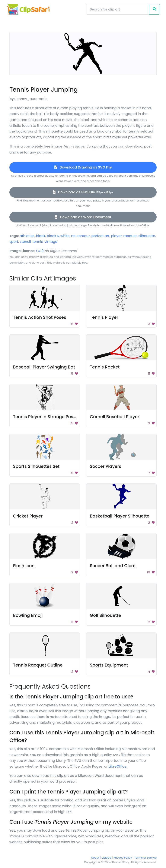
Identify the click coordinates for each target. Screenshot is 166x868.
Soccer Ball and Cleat (113, 566)
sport (14, 242)
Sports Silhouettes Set (36, 466)
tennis (38, 242)
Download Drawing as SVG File (83, 167)
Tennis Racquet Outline (38, 665)
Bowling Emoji (28, 615)
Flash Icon (24, 566)
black (41, 236)
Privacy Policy (123, 858)
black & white (58, 236)
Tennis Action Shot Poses (40, 317)
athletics (27, 236)
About (95, 858)
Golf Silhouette (105, 615)
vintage (51, 242)
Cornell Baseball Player (114, 417)
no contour (81, 236)
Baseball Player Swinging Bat (44, 367)
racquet (130, 236)
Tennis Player (104, 317)
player (116, 236)
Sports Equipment (109, 665)
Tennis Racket (105, 367)
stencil (25, 242)
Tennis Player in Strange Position (48, 417)
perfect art (100, 236)
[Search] (118, 9)
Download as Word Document (83, 217)
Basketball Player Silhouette (120, 516)
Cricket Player (28, 516)
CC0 (40, 251)
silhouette (147, 236)
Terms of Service (145, 858)
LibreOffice (118, 766)
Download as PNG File (83, 192)
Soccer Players (106, 466)
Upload (106, 858)
